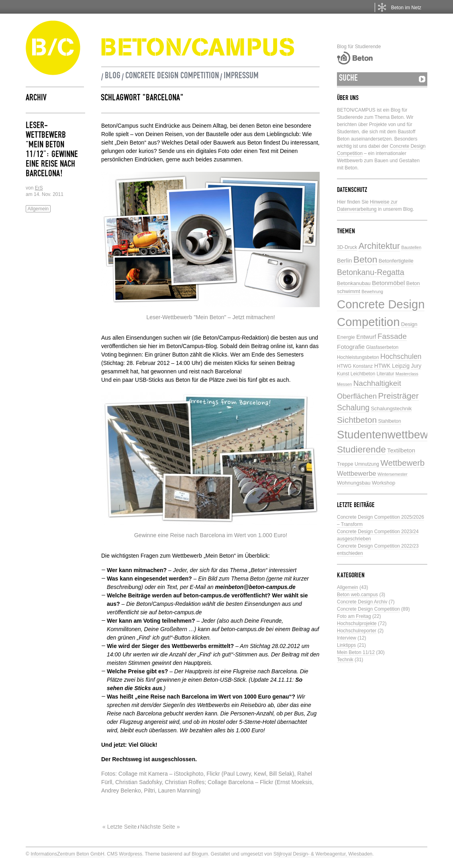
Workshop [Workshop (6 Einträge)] (384, 483)
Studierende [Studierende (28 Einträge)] (361, 449)
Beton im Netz (406, 8)
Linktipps (346, 645)
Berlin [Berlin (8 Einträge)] (344, 261)
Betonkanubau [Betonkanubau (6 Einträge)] (354, 283)
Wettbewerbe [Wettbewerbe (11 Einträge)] (357, 474)
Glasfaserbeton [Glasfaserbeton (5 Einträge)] (383, 347)
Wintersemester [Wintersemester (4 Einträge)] (393, 474)
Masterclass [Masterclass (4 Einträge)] (407, 374)
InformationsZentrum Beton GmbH (67, 854)
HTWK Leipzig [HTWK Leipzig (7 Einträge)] (392, 366)
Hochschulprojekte (357, 623)
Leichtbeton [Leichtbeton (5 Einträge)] (363, 374)
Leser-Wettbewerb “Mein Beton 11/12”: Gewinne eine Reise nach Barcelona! (52, 151)
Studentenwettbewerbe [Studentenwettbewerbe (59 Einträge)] (394, 435)
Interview (347, 638)
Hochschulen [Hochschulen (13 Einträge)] (401, 357)
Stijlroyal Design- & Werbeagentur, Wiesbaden (323, 854)
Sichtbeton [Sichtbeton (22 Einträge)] (357, 420)
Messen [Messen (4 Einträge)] (344, 384)
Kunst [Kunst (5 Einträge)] (343, 374)
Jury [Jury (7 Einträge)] (416, 366)
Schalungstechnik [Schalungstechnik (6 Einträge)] (391, 409)
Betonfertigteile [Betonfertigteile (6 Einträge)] (396, 261)
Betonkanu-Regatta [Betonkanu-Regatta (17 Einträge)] (371, 272)
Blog (113, 77)
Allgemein (38, 209)
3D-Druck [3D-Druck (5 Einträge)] (347, 247)
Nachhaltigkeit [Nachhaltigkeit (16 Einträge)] (377, 383)
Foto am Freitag (354, 616)
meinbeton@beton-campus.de (255, 587)
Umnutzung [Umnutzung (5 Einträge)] (367, 464)
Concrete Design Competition (172, 77)
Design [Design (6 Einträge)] (409, 324)
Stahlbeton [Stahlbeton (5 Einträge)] (390, 421)
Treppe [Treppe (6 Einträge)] (345, 464)
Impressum (241, 77)
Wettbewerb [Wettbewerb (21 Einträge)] (402, 463)
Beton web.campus (357, 595)
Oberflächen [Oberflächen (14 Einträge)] (357, 396)
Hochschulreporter (357, 631)
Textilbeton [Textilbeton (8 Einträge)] (401, 450)
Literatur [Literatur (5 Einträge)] (386, 374)
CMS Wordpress (124, 854)
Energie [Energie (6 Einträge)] (346, 337)
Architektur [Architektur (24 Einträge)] (379, 246)
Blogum (200, 854)
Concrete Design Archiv (362, 602)
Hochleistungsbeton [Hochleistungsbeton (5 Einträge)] (358, 357)
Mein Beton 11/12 (356, 652)
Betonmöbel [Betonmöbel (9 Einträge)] (388, 283)
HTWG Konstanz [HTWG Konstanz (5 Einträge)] (355, 366)
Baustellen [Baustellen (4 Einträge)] (411, 247)
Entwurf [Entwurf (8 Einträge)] (366, 337)
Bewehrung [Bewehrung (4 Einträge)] (372, 291)
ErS (39, 188)
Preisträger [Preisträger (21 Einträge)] (398, 396)
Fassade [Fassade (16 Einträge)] (392, 336)
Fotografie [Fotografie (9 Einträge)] (351, 347)
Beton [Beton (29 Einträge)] (365, 259)
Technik (345, 660)
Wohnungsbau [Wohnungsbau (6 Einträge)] (354, 483)
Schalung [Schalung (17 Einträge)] (353, 408)
